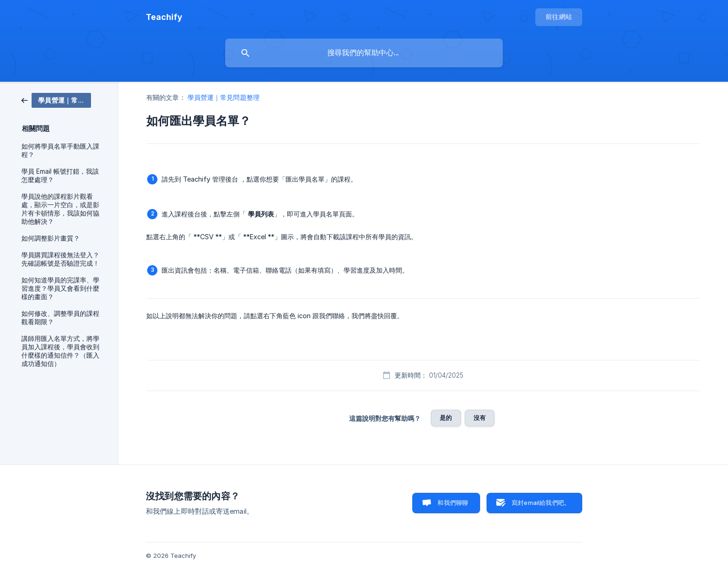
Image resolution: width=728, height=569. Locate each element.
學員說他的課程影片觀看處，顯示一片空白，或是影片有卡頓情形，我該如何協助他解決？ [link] (60, 209)
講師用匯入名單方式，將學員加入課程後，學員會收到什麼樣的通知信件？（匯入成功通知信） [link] (60, 351)
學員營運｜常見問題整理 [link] (224, 97)
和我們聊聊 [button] (453, 503)
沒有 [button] (480, 418)
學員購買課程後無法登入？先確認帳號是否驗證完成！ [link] (60, 259)
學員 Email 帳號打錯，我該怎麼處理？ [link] (60, 176)
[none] (164, 17)
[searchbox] (364, 53)
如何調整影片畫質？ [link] (51, 238)
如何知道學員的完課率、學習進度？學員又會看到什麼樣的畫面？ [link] (60, 288)
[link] (56, 100)
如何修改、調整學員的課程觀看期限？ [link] (60, 318)
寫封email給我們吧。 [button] (541, 503)
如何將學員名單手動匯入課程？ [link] (60, 150)
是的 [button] (446, 418)
